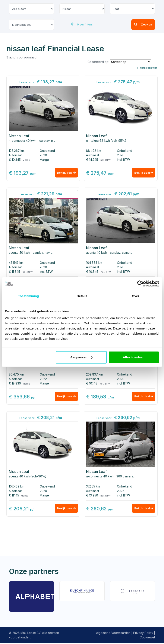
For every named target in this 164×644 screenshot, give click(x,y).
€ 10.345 (15, 160)
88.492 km (94, 151)
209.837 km (94, 375)
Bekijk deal (65, 173)
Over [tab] (135, 296)
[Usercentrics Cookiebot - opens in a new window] (140, 284)
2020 (43, 155)
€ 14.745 (92, 160)
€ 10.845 (92, 272)
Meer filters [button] (82, 24)
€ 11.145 (14, 496)
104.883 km (94, 263)
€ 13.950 (92, 496)
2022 (43, 379)
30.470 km (16, 375)
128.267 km (17, 151)
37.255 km (93, 487)
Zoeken (137, 25)
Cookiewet (147, 638)
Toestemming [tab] (29, 296)
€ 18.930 (15, 384)
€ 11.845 (14, 272)
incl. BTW (124, 160)
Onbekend (47, 151)
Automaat (15, 155)
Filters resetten (147, 68)
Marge (44, 160)
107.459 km (17, 487)
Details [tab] (82, 296)
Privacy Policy (143, 634)
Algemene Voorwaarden (113, 634)
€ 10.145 (92, 384)
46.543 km (16, 263)
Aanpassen (81, 357)
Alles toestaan (134, 357)
